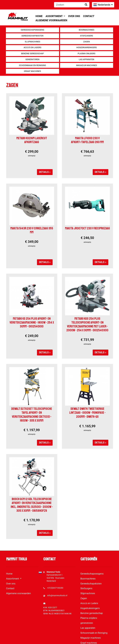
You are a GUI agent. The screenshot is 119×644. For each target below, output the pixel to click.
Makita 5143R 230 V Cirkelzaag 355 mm (32, 230)
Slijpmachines (32, 42)
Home (39, 16)
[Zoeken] (72, 5)
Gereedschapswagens (32, 30)
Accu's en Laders (32, 47)
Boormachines (87, 30)
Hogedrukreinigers (87, 47)
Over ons (74, 16)
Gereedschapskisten (32, 36)
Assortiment (54, 16)
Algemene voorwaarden (51, 20)
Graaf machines (32, 71)
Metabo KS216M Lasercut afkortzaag (32, 140)
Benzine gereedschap (32, 54)
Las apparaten (87, 59)
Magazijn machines (87, 65)
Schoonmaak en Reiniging (32, 65)
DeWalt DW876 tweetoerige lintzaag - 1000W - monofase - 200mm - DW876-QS (87, 413)
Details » (45, 172)
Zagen (87, 42)
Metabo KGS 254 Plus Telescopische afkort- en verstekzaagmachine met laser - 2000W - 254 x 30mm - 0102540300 (87, 324)
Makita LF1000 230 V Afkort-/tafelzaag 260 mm (87, 140)
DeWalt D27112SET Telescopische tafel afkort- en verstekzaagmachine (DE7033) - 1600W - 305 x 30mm (32, 415)
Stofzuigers (87, 36)
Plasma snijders (87, 54)
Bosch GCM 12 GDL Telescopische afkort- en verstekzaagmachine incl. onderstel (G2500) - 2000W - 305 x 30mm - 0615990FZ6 (32, 505)
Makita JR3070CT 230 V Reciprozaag (87, 228)
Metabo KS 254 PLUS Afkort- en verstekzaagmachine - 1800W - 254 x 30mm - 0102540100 (32, 322)
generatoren (32, 59)
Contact (89, 16)
